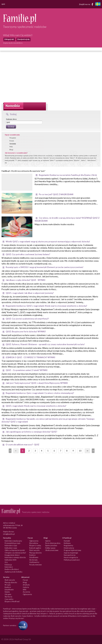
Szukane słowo (11, 119)
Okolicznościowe (52, 550)
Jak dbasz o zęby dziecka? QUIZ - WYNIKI (25, 280)
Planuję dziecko (35, 553)
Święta (7, 592)
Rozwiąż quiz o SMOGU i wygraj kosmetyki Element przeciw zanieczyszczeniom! (45, 267)
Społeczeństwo (51, 545)
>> (93, 451)
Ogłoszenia (34, 541)
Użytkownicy (34, 562)
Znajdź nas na (87, 4)
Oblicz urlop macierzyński (15, 550)
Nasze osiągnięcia (71, 557)
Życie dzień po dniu (53, 543)
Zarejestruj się (23, 39)
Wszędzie (13, 138)
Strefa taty (33, 560)
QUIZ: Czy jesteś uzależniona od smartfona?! (27, 319)
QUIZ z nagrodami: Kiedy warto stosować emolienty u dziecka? (36, 406)
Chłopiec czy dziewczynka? (15, 553)
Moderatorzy (69, 548)
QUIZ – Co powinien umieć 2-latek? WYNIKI (27, 370)
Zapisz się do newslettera (13, 43)
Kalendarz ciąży (11, 545)
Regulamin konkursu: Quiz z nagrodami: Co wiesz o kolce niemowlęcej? (40, 393)
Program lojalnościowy (72, 550)
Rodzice (32, 555)
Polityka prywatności (72, 560)
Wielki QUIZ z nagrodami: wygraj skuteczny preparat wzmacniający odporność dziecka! (48, 242)
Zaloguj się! (9, 39)
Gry (6, 562)
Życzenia (26, 592)
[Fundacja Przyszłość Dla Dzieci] (22, 625)
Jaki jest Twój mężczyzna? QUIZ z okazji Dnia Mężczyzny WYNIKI (37, 383)
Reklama (67, 543)
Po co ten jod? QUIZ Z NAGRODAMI (56, 194)
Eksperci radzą (35, 545)
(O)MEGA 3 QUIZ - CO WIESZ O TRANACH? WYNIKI (30, 357)
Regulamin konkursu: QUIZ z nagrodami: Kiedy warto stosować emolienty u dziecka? (46, 306)
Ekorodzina (34, 543)
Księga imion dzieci (12, 555)
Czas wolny (9, 599)
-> (87, 451)
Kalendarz (9, 567)
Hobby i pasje (50, 548)
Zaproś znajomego (71, 553)
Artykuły (13, 144)
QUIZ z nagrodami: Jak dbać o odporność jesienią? (30, 293)
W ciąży (8, 585)
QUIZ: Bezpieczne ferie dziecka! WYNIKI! (26, 332)
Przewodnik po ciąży (12, 543)
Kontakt (67, 541)
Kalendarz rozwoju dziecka (15, 557)
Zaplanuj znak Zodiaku (13, 572)
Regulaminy (68, 545)
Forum (12, 141)
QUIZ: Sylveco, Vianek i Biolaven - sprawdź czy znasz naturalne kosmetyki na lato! (45, 344)
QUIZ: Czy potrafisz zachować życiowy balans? (28, 254)
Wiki (11, 147)
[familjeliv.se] (98, 4)
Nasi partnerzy (70, 555)
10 (80, 451)
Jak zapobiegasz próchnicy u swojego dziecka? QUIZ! (31, 432)
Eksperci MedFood (12, 601)
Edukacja (8, 565)
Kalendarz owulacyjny (13, 541)
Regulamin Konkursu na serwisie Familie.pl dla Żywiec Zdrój (68, 175)
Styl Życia (8, 597)
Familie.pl (6, 171)
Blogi (11, 150)
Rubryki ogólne (35, 548)
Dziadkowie (34, 557)
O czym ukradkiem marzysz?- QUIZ (22, 445)
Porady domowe (36, 565)
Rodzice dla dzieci (12, 569)
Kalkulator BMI (10, 560)
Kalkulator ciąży (11, 548)
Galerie (26, 587)
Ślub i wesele (34, 550)
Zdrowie (8, 594)
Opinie (48, 541)
